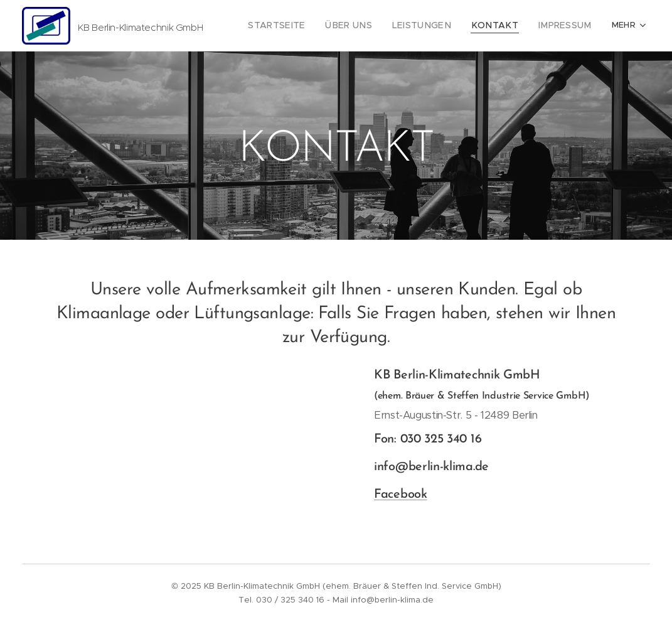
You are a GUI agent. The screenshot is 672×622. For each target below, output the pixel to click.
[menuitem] (303, 26)
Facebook (401, 495)
